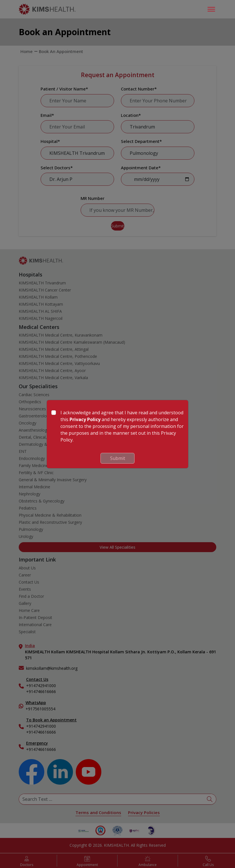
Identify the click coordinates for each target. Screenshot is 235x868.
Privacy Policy (85, 419)
